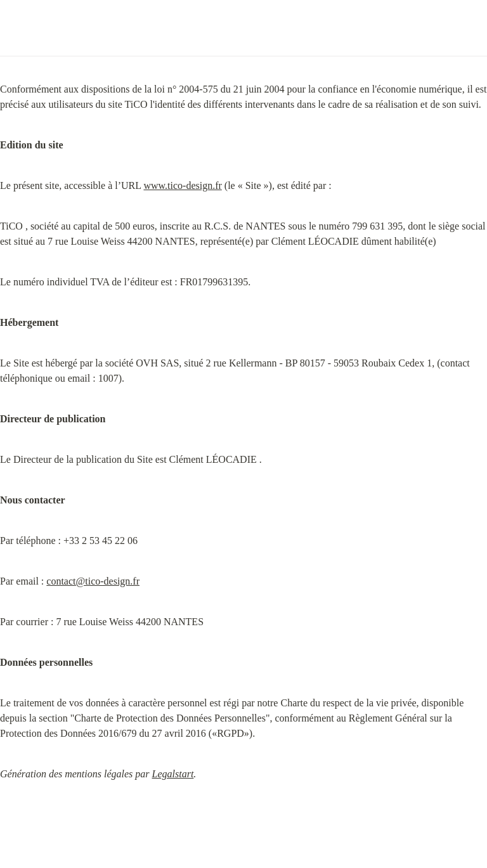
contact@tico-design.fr (93, 581)
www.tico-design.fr (182, 185)
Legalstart (173, 774)
